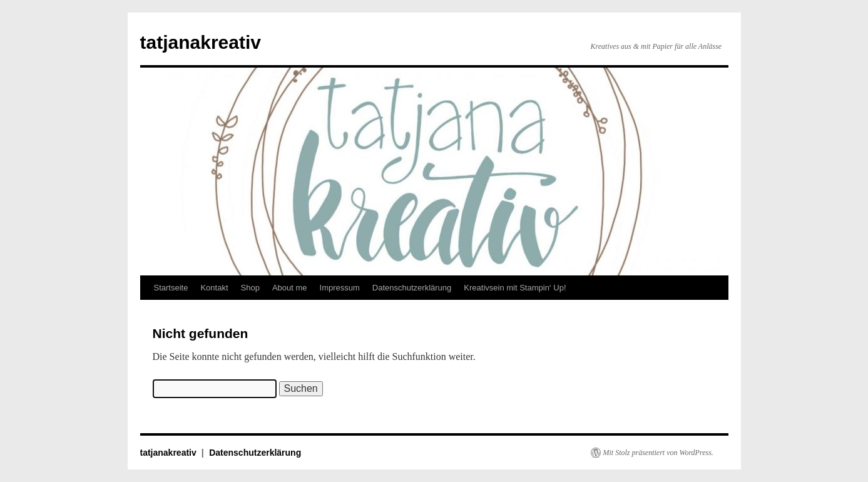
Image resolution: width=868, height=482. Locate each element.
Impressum (340, 288)
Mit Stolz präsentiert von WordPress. (658, 453)
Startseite (171, 288)
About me (290, 288)
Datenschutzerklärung (412, 288)
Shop (250, 288)
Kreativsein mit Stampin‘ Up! (515, 288)
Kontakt (214, 288)
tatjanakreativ (201, 42)
